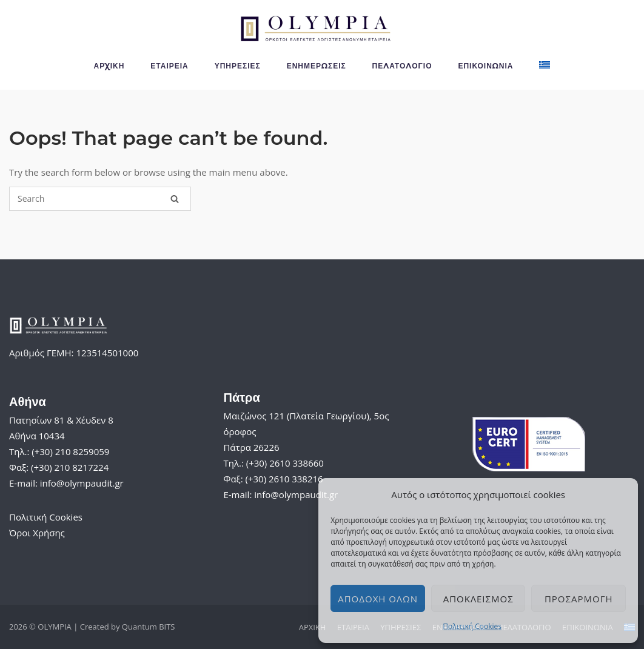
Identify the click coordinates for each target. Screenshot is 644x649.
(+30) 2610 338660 (285, 463)
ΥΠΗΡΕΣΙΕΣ (238, 66)
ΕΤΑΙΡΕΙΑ (169, 66)
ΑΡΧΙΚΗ (109, 66)
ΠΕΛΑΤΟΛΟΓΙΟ (402, 66)
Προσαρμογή (579, 599)
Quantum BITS (149, 627)
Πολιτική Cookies (472, 626)
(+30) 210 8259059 (70, 451)
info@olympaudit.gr (82, 483)
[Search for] (100, 199)
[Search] (175, 199)
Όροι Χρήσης (37, 533)
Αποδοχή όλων (378, 599)
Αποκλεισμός (478, 599)
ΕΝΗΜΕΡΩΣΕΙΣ (317, 66)
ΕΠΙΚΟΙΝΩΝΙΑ (485, 66)
